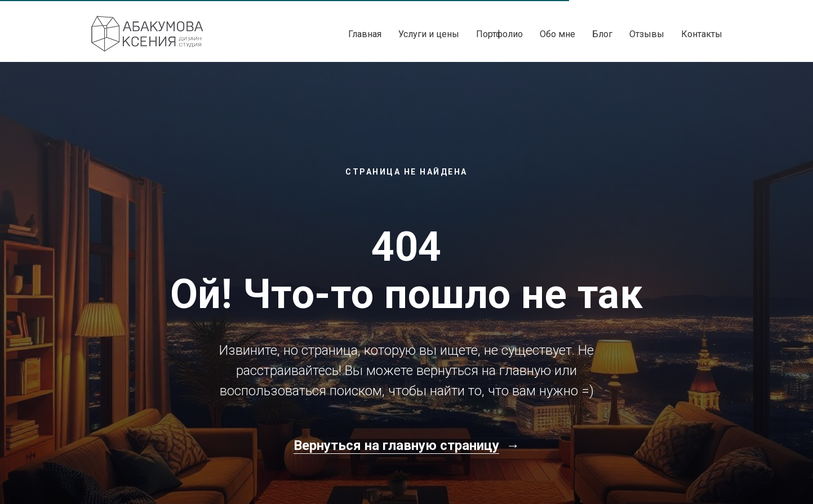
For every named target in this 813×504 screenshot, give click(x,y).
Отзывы (647, 34)
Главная (365, 34)
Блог (602, 34)
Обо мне (557, 34)
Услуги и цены (429, 34)
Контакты (702, 34)
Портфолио (499, 34)
